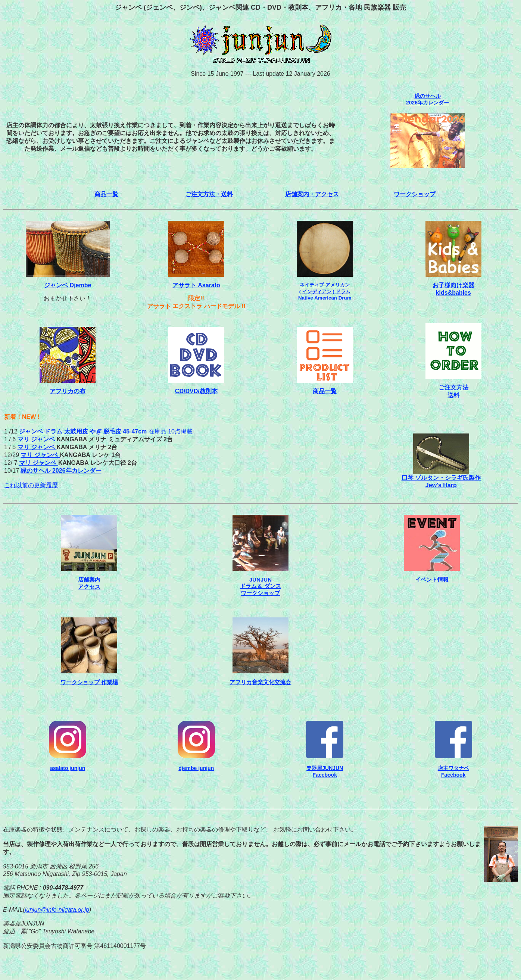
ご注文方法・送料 (209, 194)
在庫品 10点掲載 (106, 431)
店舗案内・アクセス (312, 194)
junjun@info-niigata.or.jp (57, 910)
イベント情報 (432, 580)
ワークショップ (415, 194)
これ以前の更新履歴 (31, 485)
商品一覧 (106, 194)
